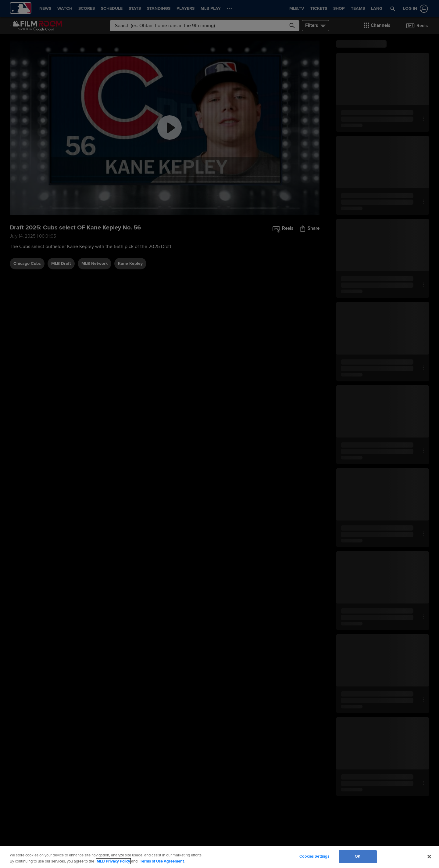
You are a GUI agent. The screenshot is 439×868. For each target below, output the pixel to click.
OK (358, 856)
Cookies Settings (314, 856)
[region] (220, 857)
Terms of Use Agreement (162, 861)
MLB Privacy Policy (113, 861)
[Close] (429, 856)
